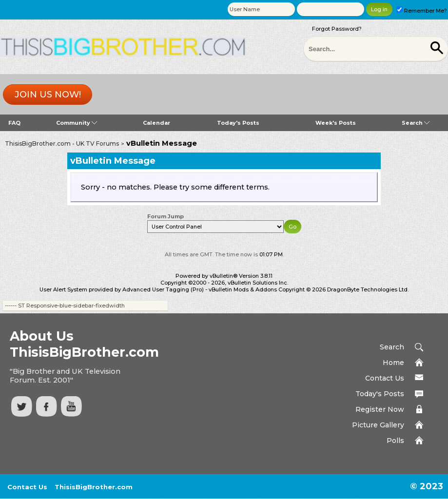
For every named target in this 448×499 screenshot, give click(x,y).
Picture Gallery (378, 425)
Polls (395, 441)
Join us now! (48, 95)
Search (416, 123)
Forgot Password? (337, 29)
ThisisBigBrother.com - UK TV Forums (62, 144)
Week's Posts (336, 123)
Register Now (380, 409)
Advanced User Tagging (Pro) (163, 289)
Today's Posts (238, 123)
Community (77, 123)
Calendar (156, 123)
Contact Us (385, 378)
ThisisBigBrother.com (94, 487)
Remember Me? (422, 11)
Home (393, 363)
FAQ (14, 123)
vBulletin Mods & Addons (243, 289)
